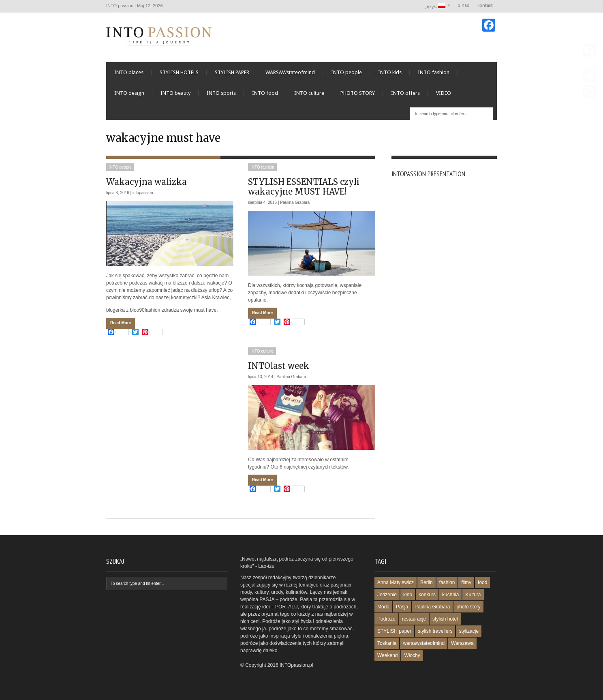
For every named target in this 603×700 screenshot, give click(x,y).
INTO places (129, 72)
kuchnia (450, 595)
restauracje (414, 619)
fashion (447, 582)
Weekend (387, 655)
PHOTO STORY (358, 93)
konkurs (427, 595)
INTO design (129, 93)
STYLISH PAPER (232, 72)
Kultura (473, 595)
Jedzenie (387, 595)
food (482, 582)
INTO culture (309, 93)
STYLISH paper (394, 631)
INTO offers (405, 93)
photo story (468, 607)
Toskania (387, 643)
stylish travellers (435, 631)
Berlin (427, 582)
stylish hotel (445, 619)
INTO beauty (175, 93)
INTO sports (221, 93)
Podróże (386, 619)
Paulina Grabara (295, 202)
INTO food (265, 93)
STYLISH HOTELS (179, 72)
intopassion (143, 193)
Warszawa (462, 643)
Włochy (412, 655)
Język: (436, 6)
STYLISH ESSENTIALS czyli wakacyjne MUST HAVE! (304, 187)
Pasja (402, 607)
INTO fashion (434, 72)
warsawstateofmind (424, 643)
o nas (463, 5)
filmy (466, 582)
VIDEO (444, 93)
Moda (383, 607)
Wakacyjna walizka (146, 182)
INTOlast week (279, 366)
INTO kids (390, 72)
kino (408, 595)
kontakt (485, 5)
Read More (121, 323)
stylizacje (469, 631)
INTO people (346, 72)
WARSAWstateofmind (290, 72)
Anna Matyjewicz (396, 582)
